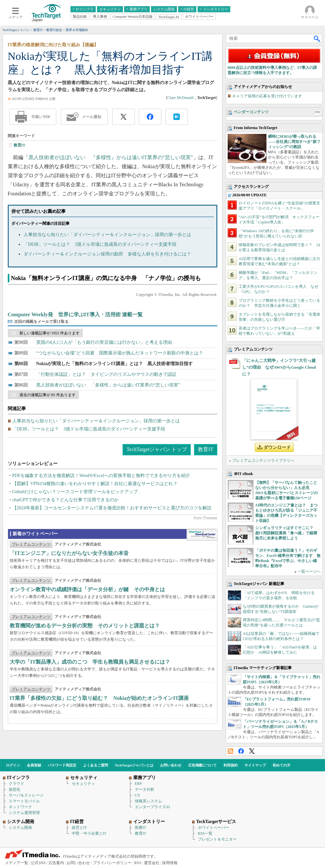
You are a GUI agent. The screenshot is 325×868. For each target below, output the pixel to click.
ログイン (13, 765)
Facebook (241, 751)
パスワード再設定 (62, 765)
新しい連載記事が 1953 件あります (49, 333)
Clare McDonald (180, 98)
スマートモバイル (24, 801)
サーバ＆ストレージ (26, 795)
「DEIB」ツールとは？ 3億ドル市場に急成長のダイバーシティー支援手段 (100, 244)
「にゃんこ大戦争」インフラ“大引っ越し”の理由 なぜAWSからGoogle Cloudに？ (279, 367)
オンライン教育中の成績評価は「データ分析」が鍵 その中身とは (87, 589)
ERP (138, 784)
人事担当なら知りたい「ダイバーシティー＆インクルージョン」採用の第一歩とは (107, 235)
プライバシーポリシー (112, 863)
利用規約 (231, 765)
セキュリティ (83, 784)
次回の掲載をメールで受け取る (41, 321)
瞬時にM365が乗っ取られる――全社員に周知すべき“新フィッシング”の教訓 (294, 142)
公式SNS (38, 863)
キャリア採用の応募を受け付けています (267, 96)
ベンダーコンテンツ (251, 112)
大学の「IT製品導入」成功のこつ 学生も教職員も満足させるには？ (90, 662)
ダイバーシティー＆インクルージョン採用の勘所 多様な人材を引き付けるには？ (107, 254)
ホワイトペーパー (213, 828)
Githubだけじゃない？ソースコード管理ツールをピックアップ (75, 492)
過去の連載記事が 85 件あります (48, 395)
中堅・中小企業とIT (89, 833)
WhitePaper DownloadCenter (202, 535)
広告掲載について (202, 765)
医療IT (141, 828)
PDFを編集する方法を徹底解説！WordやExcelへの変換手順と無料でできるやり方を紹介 (101, 476)
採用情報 (170, 863)
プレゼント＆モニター (217, 839)
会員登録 (34, 765)
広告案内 (56, 863)
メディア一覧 (16, 863)
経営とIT (79, 828)
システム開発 (20, 828)
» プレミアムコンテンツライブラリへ (262, 461)
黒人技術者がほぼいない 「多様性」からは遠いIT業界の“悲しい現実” (108, 385)
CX (138, 795)
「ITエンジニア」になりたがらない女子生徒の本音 (69, 553)
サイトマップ (255, 765)
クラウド (16, 784)
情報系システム (148, 801)
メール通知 (92, 117)
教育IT (20, 145)
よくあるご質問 (96, 765)
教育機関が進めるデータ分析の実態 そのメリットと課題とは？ (85, 626)
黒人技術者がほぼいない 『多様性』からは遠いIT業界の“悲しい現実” (111, 157)
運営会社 (152, 863)
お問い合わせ (171, 765)
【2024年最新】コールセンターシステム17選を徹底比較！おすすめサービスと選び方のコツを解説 (112, 508)
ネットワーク (20, 807)
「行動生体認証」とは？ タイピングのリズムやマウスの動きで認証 (106, 374)
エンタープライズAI (152, 807)
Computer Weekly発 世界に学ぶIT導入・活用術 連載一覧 (75, 315)
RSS (230, 751)
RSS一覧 (205, 833)
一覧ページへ (309, 571)
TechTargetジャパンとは (134, 765)
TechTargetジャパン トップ (157, 449)
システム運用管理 (24, 813)
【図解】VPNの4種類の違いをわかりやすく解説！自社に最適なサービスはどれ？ (95, 484)
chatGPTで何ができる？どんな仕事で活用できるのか (66, 500)
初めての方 (282, 765)
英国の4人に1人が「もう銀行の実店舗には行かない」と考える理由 (104, 342)
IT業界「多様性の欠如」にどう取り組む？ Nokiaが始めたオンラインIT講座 (99, 698)
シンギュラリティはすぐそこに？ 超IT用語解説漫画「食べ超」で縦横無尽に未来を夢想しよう (286, 533)
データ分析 (145, 789)
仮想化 (15, 789)
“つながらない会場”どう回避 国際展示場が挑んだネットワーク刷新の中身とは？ (120, 353)
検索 (317, 38)
